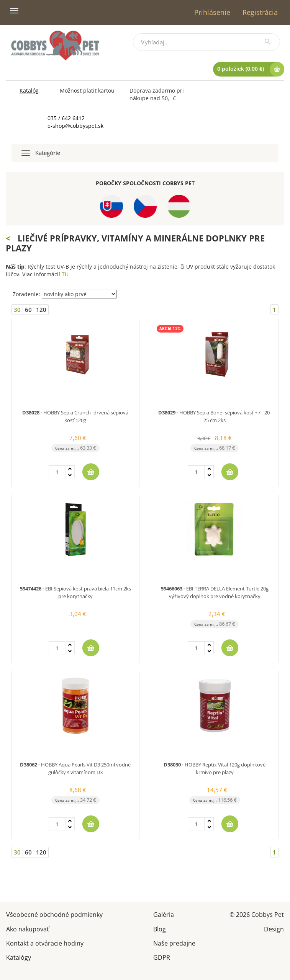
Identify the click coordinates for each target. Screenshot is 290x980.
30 (17, 310)
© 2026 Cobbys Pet (257, 914)
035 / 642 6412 (66, 118)
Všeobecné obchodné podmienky (54, 914)
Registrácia (260, 12)
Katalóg (29, 90)
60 (28, 310)
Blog (160, 929)
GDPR (162, 957)
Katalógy (19, 957)
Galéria (164, 914)
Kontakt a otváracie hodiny (45, 943)
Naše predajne (174, 943)
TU (65, 274)
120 (41, 310)
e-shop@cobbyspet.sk (75, 126)
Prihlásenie (212, 12)
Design (274, 929)
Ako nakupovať (28, 929)
